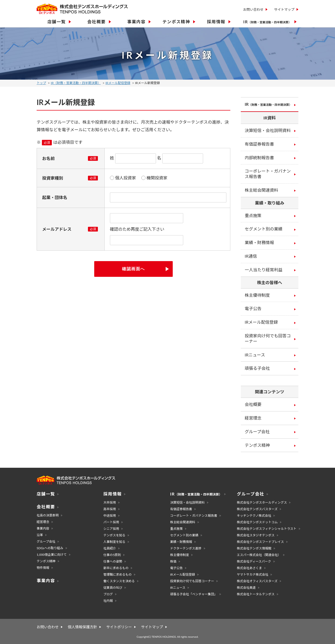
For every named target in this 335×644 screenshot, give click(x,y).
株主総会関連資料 (261, 190)
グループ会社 (257, 431)
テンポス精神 (257, 445)
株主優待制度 (257, 295)
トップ (41, 83)
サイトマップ (284, 9)
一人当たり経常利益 (264, 270)
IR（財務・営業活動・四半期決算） (76, 83)
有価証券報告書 (259, 144)
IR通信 (251, 256)
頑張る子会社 (257, 368)
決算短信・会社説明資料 (268, 130)
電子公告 (253, 308)
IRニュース (255, 355)
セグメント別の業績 (264, 229)
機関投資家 (157, 178)
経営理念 (253, 418)
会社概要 (253, 404)
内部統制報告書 (259, 158)
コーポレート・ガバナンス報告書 (268, 174)
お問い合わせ (253, 9)
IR (268, 104)
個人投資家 (126, 178)
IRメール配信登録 (118, 83)
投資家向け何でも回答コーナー (268, 338)
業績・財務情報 (259, 242)
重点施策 (253, 215)
